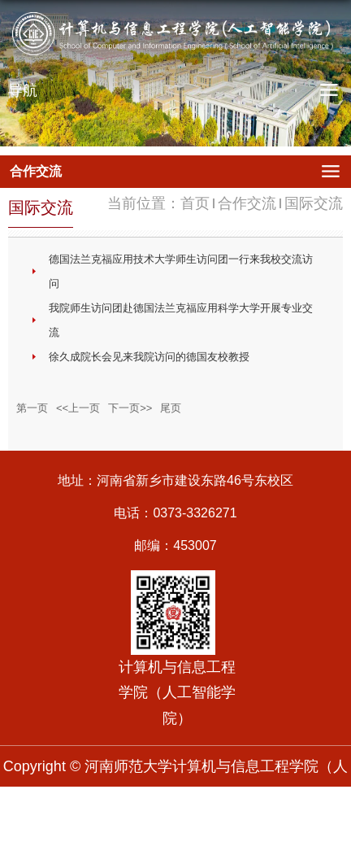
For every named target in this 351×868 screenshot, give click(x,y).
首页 (195, 203)
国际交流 (314, 203)
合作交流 (247, 203)
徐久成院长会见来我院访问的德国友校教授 (149, 357)
